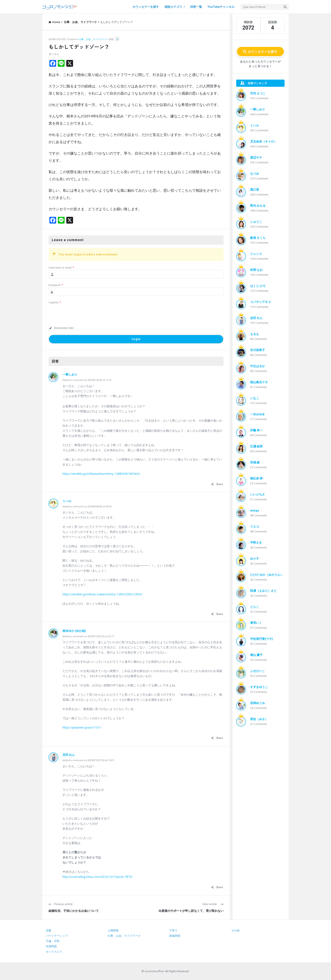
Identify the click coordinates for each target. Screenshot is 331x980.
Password (56, 285)
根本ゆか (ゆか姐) (74, 631)
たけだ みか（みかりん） (267, 575)
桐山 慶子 (256, 655)
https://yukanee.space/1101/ (82, 727)
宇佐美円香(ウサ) (262, 639)
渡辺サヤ (256, 157)
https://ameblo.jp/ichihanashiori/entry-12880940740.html (101, 474)
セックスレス (54, 952)
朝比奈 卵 (256, 478)
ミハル (67, 501)
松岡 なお (256, 270)
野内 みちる (258, 206)
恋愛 (49, 930)
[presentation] (81, 313)
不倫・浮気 (53, 941)
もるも (255, 334)
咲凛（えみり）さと (263, 591)
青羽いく (256, 623)
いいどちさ (258, 494)
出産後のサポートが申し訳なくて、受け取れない (191, 911)
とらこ (255, 607)
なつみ (255, 174)
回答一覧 (196, 7)
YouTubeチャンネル (221, 7)
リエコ (255, 527)
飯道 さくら (258, 238)
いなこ (255, 398)
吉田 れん (69, 755)
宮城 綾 (255, 462)
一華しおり (70, 375)
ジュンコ (256, 254)
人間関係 (113, 930)
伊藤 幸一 (256, 430)
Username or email (61, 268)
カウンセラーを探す (146, 7)
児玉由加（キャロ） (263, 141)
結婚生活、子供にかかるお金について (74, 911)
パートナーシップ (57, 936)
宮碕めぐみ (258, 703)
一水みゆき (258, 414)
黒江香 (255, 190)
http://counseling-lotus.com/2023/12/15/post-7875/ (98, 877)
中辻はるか (258, 366)
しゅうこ (256, 222)
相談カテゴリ (175, 7)
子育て (173, 930)
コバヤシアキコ (260, 302)
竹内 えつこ (258, 93)
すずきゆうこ (259, 687)
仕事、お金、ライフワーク (93, 39)
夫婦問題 (51, 946)
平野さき (256, 543)
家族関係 (175, 936)
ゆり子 (255, 559)
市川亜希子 (258, 350)
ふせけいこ (258, 671)
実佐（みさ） (259, 719)
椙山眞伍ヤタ (259, 382)
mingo (255, 510)
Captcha (55, 302)
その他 (235, 930)
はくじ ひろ (258, 286)
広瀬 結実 (256, 446)
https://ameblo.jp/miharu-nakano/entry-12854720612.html (102, 594)
